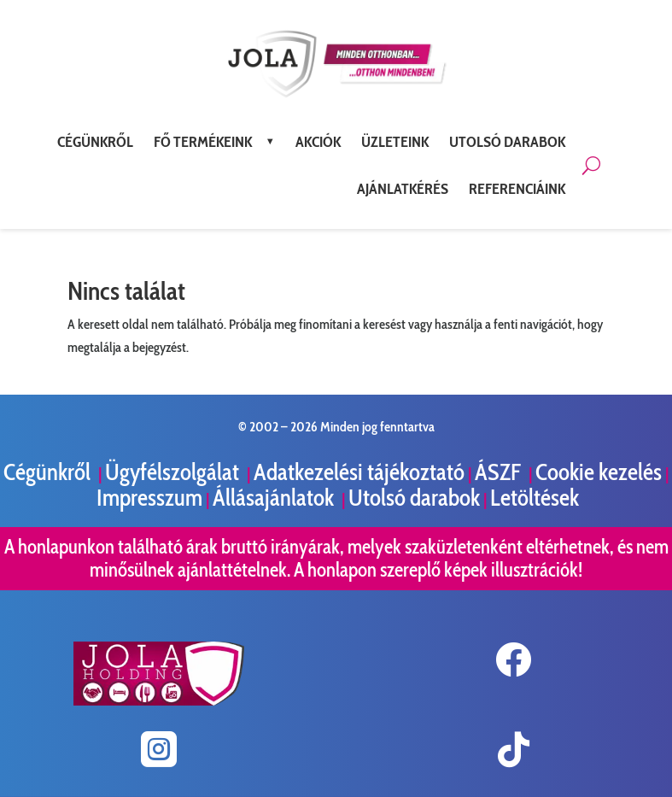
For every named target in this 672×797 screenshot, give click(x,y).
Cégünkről (49, 472)
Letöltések (535, 498)
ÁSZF (500, 472)
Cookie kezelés (599, 472)
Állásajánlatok (275, 498)
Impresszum (149, 498)
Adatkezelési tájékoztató (359, 472)
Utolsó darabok (414, 498)
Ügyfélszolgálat (174, 472)
